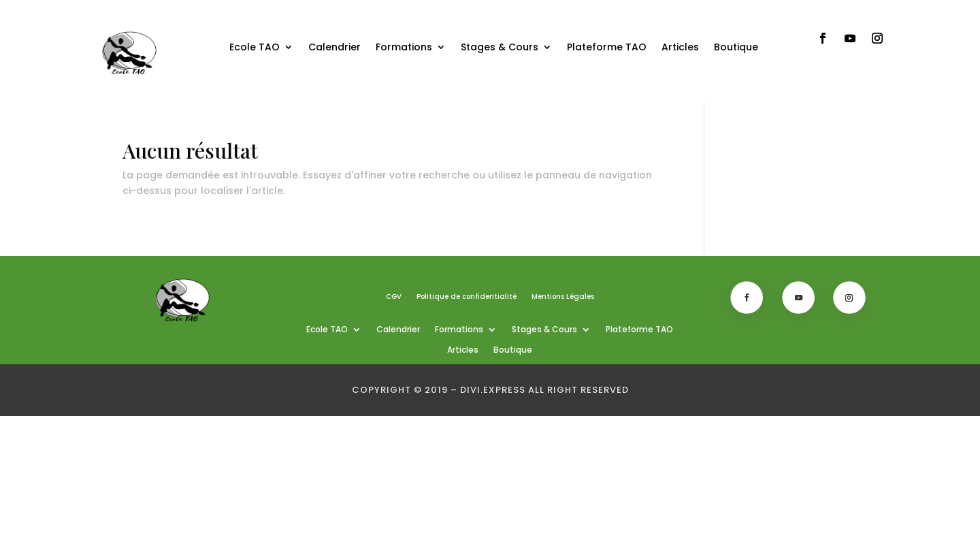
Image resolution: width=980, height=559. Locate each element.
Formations (404, 47)
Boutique (736, 47)
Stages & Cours (500, 47)
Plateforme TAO (607, 47)
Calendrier (334, 47)
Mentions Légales (563, 297)
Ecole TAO (255, 47)
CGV (394, 297)
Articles (680, 47)
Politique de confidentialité (467, 297)
